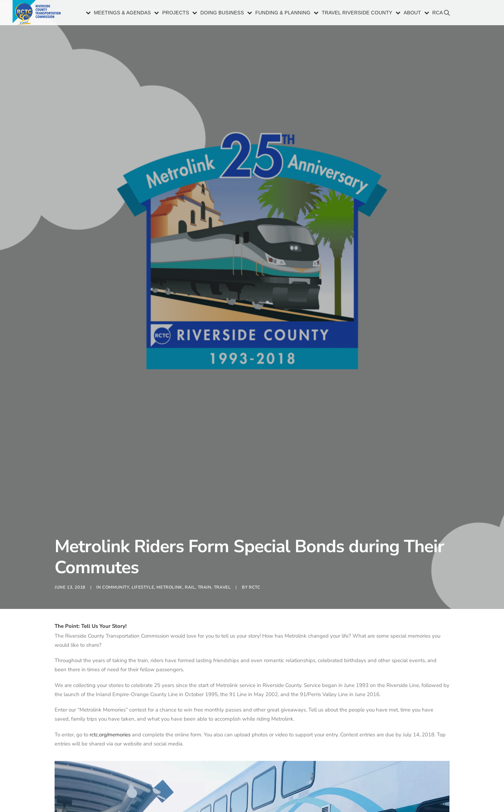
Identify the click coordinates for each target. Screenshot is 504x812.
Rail (190, 420)
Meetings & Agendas (122, 13)
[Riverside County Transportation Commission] (38, 13)
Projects (176, 13)
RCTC (254, 420)
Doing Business (222, 13)
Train (205, 420)
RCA (437, 13)
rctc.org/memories (110, 568)
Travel (222, 420)
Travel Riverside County (357, 13)
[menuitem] (119, 13)
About (412, 13)
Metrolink (169, 420)
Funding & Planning (283, 13)
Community (115, 420)
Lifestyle (143, 420)
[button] (482, 16)
